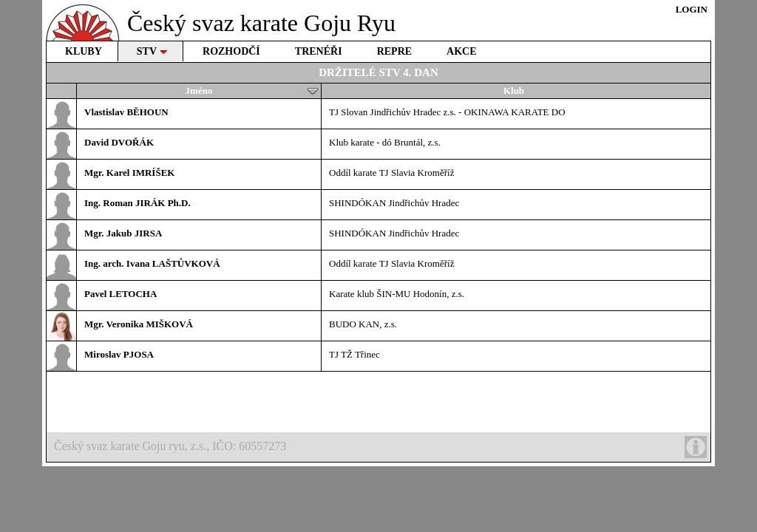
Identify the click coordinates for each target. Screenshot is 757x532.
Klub (514, 91)
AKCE (461, 51)
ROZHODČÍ (231, 51)
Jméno (252, 91)
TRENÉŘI (319, 51)
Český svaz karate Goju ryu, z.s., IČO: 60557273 (380, 447)
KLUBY (84, 51)
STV (152, 51)
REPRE (394, 51)
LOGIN (692, 9)
